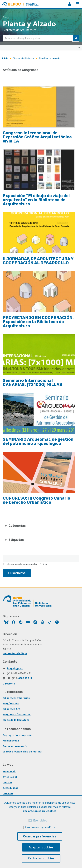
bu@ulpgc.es (15, 668)
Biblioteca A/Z (11, 709)
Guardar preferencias (40, 836)
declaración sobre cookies (40, 811)
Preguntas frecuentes (17, 714)
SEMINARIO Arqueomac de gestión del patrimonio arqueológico (38, 441)
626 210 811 (25, 678)
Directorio (9, 684)
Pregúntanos (11, 703)
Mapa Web (9, 771)
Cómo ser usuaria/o (15, 746)
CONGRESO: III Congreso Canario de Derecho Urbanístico (37, 500)
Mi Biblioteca (11, 741)
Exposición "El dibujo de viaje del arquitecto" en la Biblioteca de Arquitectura (36, 200)
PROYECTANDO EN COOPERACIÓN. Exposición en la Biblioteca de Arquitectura (38, 322)
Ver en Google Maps (15, 653)
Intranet (8, 793)
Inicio (5, 58)
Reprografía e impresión (18, 735)
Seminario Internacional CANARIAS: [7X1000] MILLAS (32, 382)
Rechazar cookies (41, 858)
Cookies (8, 782)
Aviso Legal (10, 777)
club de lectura (32, 752)
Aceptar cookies (41, 847)
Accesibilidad (11, 788)
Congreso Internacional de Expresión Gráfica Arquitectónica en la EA (37, 137)
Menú (78, 4)
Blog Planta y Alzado (50, 58)
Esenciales (40, 821)
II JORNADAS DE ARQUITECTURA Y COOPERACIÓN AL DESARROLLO (38, 261)
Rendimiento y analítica (40, 827)
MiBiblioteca (70, 4)
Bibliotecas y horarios (16, 698)
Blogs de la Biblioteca (24, 58)
